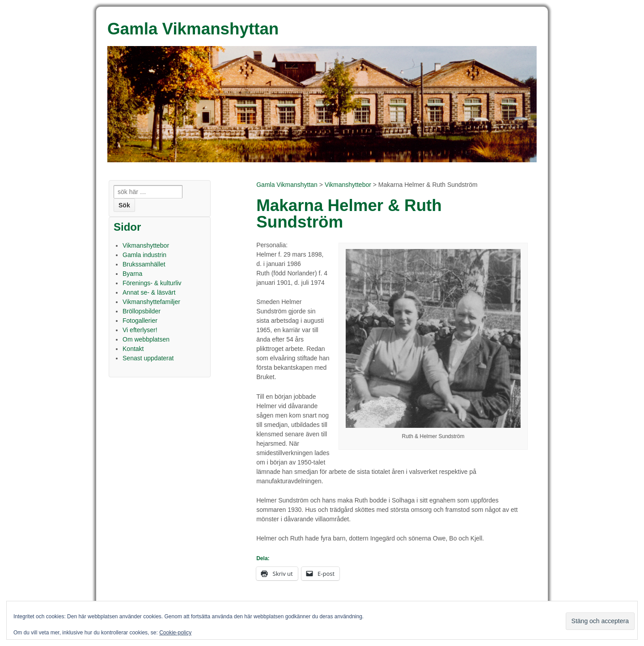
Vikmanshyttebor (348, 185)
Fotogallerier (140, 321)
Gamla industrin (144, 255)
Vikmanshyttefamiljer (151, 302)
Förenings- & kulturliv (152, 283)
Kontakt (133, 349)
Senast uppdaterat (148, 358)
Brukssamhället (144, 264)
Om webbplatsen (146, 339)
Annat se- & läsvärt (149, 292)
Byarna (132, 274)
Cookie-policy (175, 633)
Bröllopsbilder (142, 311)
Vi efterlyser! (140, 330)
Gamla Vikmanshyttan (287, 185)
